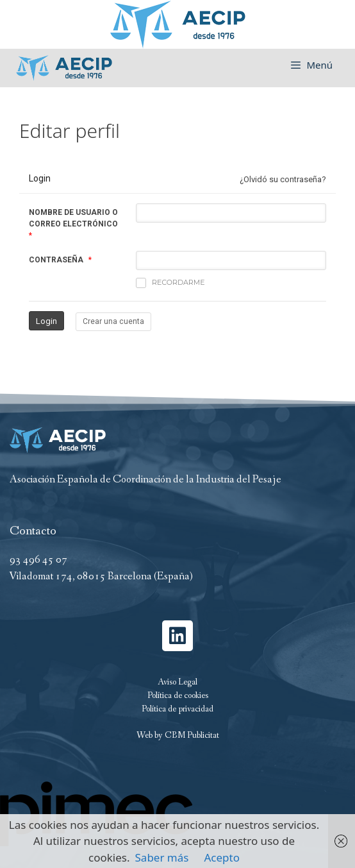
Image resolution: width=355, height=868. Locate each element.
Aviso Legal (177, 682)
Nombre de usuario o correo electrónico (73, 218)
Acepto (222, 857)
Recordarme (170, 283)
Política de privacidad (177, 709)
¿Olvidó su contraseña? (283, 179)
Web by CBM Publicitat (178, 735)
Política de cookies (178, 695)
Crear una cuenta (113, 321)
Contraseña (56, 260)
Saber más (162, 857)
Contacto (33, 531)
